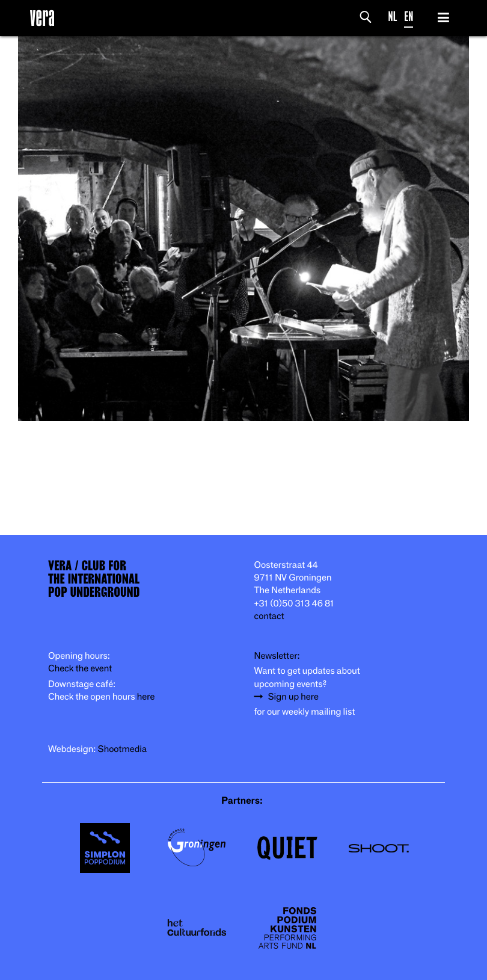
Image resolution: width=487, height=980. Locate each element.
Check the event (80, 669)
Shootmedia (123, 749)
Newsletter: (277, 656)
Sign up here (293, 697)
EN (409, 17)
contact (269, 616)
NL (393, 17)
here (146, 697)
